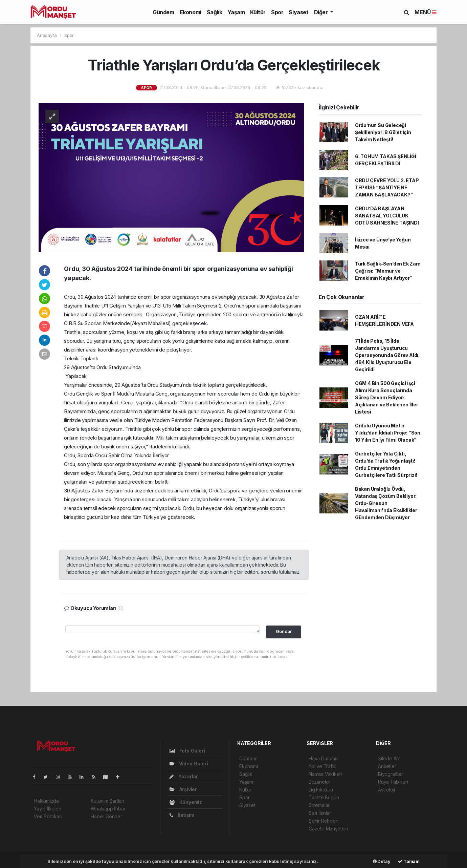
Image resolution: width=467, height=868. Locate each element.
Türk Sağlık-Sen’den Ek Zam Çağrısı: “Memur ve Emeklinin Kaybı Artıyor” (388, 271)
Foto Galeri (187, 751)
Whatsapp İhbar (108, 809)
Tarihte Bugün (324, 797)
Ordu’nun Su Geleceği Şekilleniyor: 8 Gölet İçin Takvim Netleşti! (383, 132)
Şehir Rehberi (324, 821)
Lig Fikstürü (321, 790)
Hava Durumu (323, 758)
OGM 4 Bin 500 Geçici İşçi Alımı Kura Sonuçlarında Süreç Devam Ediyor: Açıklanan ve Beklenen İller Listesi (387, 397)
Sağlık (215, 12)
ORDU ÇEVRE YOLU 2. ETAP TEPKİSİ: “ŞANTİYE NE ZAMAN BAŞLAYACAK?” (387, 187)
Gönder (284, 631)
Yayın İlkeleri (47, 809)
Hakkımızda (46, 801)
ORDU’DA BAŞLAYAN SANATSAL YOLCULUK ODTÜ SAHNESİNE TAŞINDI (387, 216)
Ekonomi (191, 12)
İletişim (182, 815)
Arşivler (183, 789)
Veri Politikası (48, 816)
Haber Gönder (106, 816)
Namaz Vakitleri (325, 774)
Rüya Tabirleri (393, 782)
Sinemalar (319, 805)
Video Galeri (189, 764)
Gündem (163, 12)
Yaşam (236, 12)
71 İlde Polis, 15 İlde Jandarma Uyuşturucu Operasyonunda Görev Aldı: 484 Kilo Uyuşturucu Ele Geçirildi (387, 355)
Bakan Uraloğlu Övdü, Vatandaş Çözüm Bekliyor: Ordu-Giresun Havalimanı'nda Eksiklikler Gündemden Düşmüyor (386, 503)
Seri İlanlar (320, 813)
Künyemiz (186, 802)
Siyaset (298, 12)
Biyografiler (391, 774)
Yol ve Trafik (322, 766)
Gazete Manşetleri (328, 829)
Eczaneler (319, 782)
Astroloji (386, 790)
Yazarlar (184, 776)
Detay (382, 861)
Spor (277, 12)
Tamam (409, 861)
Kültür (258, 12)
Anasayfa (47, 35)
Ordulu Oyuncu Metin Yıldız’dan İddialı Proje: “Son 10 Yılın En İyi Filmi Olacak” (388, 433)
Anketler (387, 766)
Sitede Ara (389, 758)
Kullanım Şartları (107, 801)
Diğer (322, 12)
